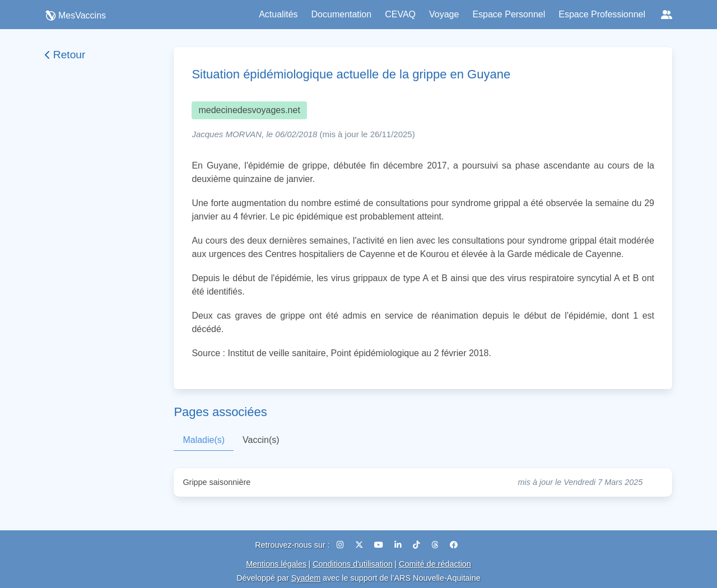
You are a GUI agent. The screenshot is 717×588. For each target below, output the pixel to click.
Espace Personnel (509, 14)
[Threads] (436, 545)
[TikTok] (418, 545)
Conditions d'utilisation (353, 564)
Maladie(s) (204, 440)
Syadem (306, 578)
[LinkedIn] (399, 545)
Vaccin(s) (261, 440)
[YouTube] (380, 545)
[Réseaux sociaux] (667, 15)
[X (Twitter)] (360, 545)
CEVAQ (400, 14)
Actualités (278, 14)
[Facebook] (454, 545)
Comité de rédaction (435, 564)
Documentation (342, 14)
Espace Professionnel (602, 14)
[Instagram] (341, 545)
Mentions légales (276, 564)
